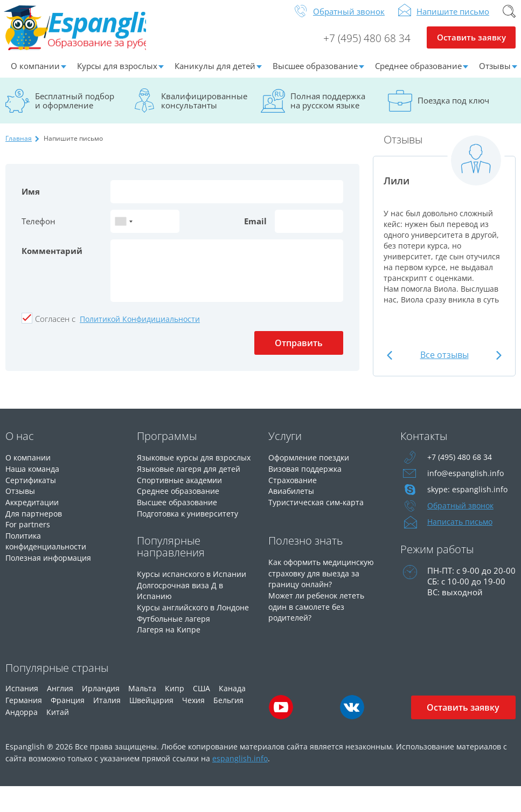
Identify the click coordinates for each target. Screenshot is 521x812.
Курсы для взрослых (117, 74)
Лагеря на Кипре (169, 655)
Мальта (142, 714)
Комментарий (52, 259)
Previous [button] (391, 363)
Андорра (22, 737)
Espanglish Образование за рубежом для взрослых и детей (87, 32)
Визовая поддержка (307, 476)
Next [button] (498, 363)
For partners (28, 530)
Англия (60, 714)
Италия (107, 725)
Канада (232, 714)
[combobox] (123, 229)
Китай (58, 737)
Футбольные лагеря (176, 644)
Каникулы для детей (215, 74)
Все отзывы (444, 363)
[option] (444, 233)
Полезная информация (51, 562)
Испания (22, 714)
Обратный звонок (349, 19)
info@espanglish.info (466, 481)
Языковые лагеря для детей (191, 487)
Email (255, 229)
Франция (68, 725)
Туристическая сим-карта (318, 508)
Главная (19, 146)
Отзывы (21, 498)
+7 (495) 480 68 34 (367, 46)
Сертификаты (32, 487)
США (202, 714)
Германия (24, 725)
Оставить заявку (471, 46)
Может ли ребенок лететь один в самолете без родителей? (319, 622)
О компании (35, 74)
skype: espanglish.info (468, 498)
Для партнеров (35, 519)
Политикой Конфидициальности (140, 327)
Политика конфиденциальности (49, 546)
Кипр (175, 714)
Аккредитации (34, 508)
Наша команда (34, 476)
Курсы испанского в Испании (194, 590)
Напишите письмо (453, 19)
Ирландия (101, 714)
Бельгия (228, 725)
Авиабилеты (293, 498)
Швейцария (151, 725)
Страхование (294, 487)
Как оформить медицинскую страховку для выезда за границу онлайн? (325, 589)
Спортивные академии (182, 498)
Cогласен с (55, 327)
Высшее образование (315, 74)
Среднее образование (418, 74)
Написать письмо (462, 530)
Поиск (509, 19)
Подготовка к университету (191, 530)
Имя (31, 199)
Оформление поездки (312, 465)
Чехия (193, 725)
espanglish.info (240, 784)
